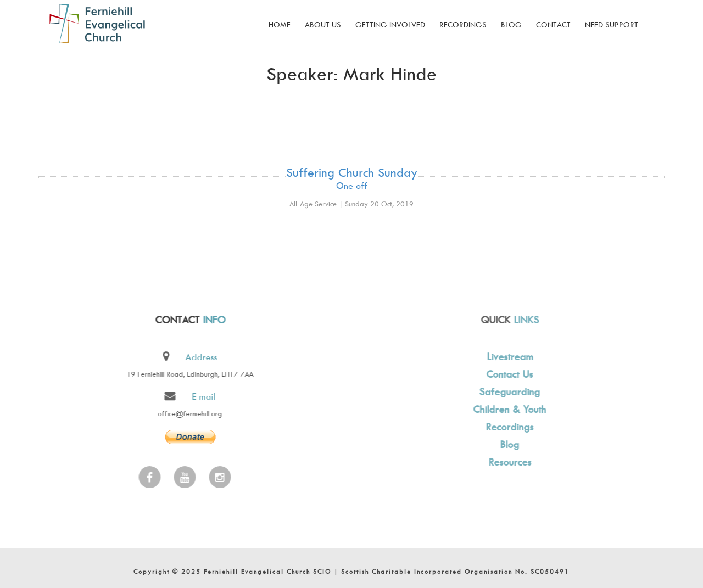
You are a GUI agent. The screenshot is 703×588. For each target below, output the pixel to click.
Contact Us (508, 374)
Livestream (508, 357)
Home (280, 24)
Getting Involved (390, 24)
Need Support (612, 24)
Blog (511, 24)
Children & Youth (508, 409)
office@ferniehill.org (189, 413)
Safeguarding (508, 392)
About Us (323, 24)
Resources (508, 462)
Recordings (463, 24)
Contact (553, 24)
